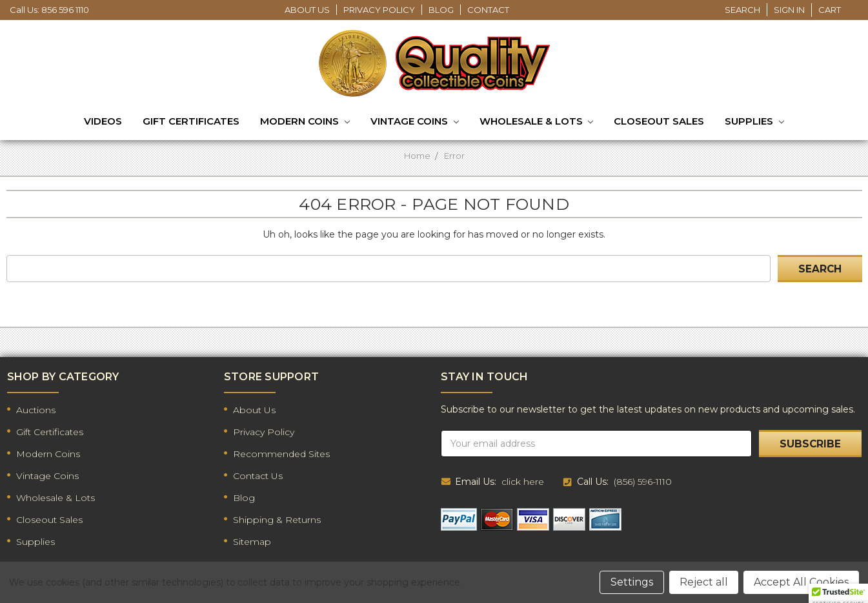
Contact (488, 10)
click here (523, 482)
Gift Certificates (191, 121)
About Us (307, 10)
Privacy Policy (379, 10)
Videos (103, 121)
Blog (441, 10)
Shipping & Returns (277, 520)
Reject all (704, 582)
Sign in (789, 10)
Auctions (36, 410)
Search (742, 10)
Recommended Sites (281, 454)
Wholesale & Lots (537, 122)
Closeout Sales (659, 121)
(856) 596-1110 (643, 482)
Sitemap (252, 542)
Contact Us (258, 476)
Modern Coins (305, 122)
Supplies (754, 122)
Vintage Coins (415, 122)
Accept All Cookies (801, 582)
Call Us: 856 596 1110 (49, 10)
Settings (632, 582)
